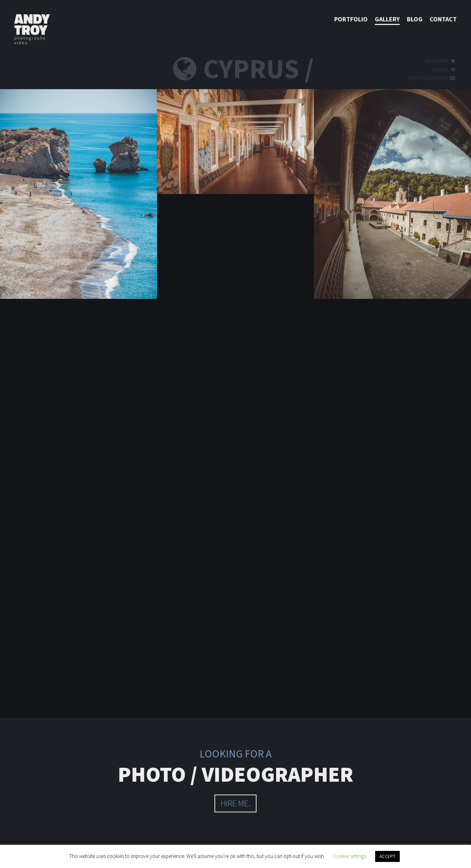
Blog (415, 19)
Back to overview (432, 78)
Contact (443, 19)
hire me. (235, 803)
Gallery (387, 19)
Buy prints (441, 61)
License (444, 70)
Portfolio (351, 19)
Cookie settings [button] (350, 856)
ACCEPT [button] (387, 856)
